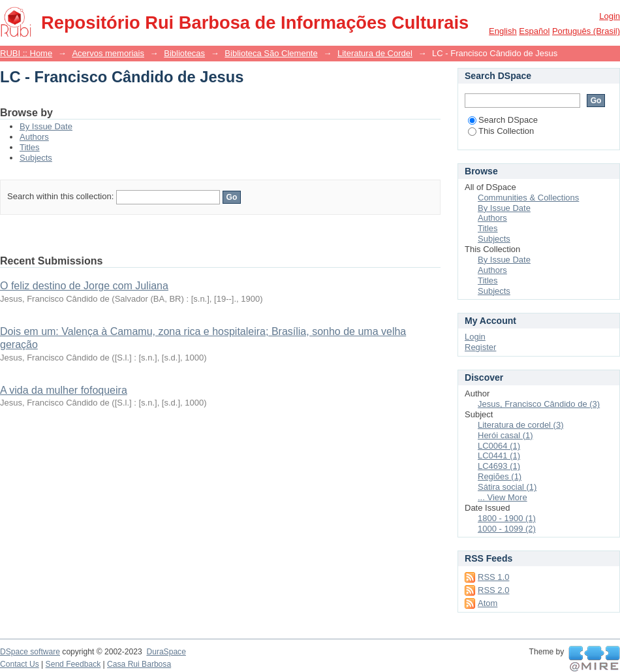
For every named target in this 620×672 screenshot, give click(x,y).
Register (480, 347)
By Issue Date (46, 126)
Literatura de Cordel (375, 53)
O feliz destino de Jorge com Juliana (84, 286)
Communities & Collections (528, 198)
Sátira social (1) (507, 487)
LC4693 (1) (499, 466)
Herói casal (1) (505, 435)
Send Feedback (73, 664)
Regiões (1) (500, 476)
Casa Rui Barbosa (139, 664)
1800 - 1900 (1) (507, 518)
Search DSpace (503, 120)
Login (610, 16)
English (503, 31)
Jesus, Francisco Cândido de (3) (539, 404)
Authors (34, 137)
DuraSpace (166, 652)
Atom (488, 603)
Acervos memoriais (108, 53)
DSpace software (30, 652)
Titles (30, 147)
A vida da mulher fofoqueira (64, 390)
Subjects (36, 158)
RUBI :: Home (26, 53)
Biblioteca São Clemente (271, 53)
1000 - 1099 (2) (507, 529)
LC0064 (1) (499, 446)
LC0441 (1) (499, 456)
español (534, 31)
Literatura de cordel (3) (521, 425)
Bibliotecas (184, 53)
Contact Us (20, 664)
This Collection (501, 131)
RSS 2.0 (493, 590)
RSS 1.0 (493, 577)
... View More (503, 497)
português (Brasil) (586, 31)
